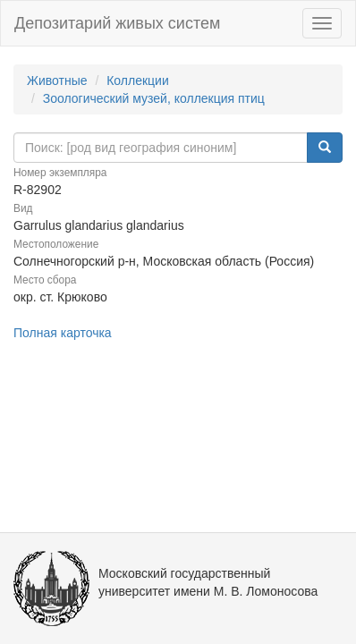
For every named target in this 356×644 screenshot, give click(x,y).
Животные (57, 80)
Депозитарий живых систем (117, 23)
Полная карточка (63, 333)
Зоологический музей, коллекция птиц (154, 98)
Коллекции (138, 80)
